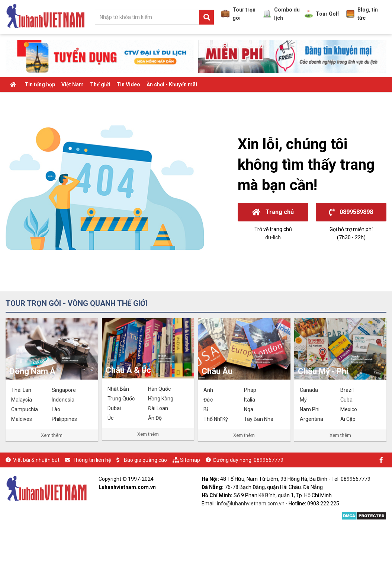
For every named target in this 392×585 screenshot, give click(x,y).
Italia (250, 400)
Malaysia (22, 400)
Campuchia (25, 409)
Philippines (64, 419)
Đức (208, 400)
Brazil (347, 390)
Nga (249, 409)
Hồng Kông (161, 399)
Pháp (250, 390)
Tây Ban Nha (259, 419)
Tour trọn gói (238, 14)
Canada (309, 390)
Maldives (22, 419)
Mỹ (303, 400)
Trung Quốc (121, 399)
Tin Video (128, 84)
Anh (208, 390)
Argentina (311, 419)
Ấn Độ (155, 418)
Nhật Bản (118, 389)
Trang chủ (273, 212)
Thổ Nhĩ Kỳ (216, 419)
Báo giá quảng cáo (145, 460)
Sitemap (190, 460)
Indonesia (63, 400)
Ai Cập (348, 419)
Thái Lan (21, 390)
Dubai (114, 408)
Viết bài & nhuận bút (36, 460)
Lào (56, 409)
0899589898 (351, 212)
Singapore (64, 390)
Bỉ (206, 409)
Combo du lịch (281, 14)
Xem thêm (52, 435)
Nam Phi (310, 409)
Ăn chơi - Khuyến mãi (172, 84)
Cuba (346, 400)
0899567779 (269, 460)
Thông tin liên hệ (92, 460)
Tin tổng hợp (40, 84)
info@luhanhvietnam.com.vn (251, 504)
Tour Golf (322, 14)
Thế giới (100, 84)
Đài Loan (158, 408)
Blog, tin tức (362, 14)
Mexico (349, 409)
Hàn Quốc (159, 389)
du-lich (273, 237)
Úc (110, 418)
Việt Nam (73, 84)
